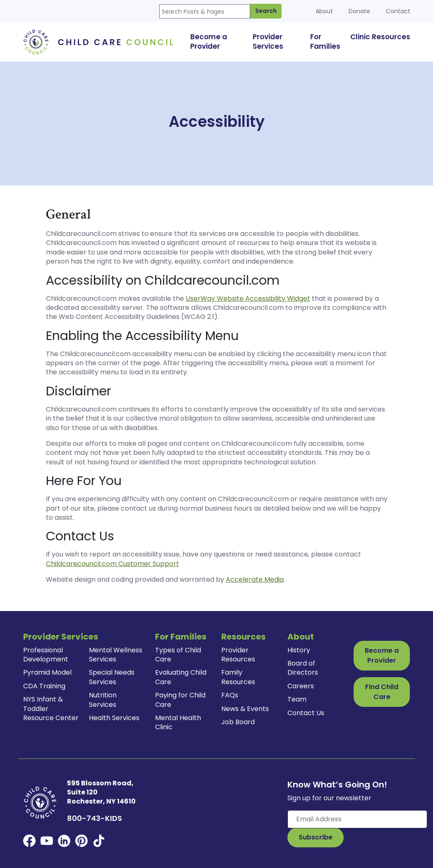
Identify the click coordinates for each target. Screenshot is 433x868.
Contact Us (306, 713)
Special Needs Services (112, 677)
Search (266, 11)
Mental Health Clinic (178, 722)
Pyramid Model (47, 672)
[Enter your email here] (357, 819)
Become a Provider (382, 655)
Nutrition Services (103, 700)
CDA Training (44, 686)
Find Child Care (382, 692)
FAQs (230, 695)
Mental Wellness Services (116, 655)
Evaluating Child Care (181, 677)
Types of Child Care (178, 655)
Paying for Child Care (180, 700)
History (299, 650)
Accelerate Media (255, 579)
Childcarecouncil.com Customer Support (112, 564)
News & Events (245, 709)
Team (297, 699)
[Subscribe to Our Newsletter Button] (316, 837)
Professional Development (46, 655)
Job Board (238, 722)
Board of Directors (303, 668)
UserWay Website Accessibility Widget (248, 298)
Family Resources (238, 677)
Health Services (114, 718)
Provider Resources (238, 655)
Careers (301, 686)
